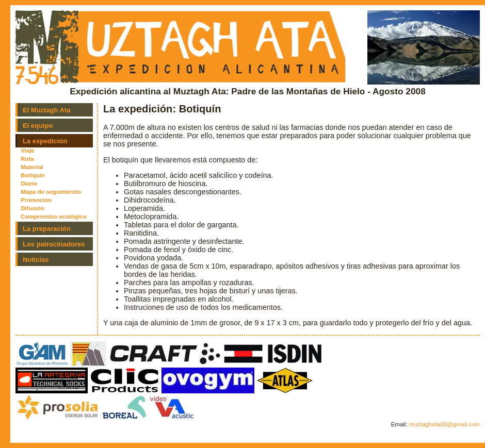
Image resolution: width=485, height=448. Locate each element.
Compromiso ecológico (54, 217)
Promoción (36, 200)
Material (32, 167)
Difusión (33, 208)
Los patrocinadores (54, 244)
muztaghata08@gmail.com (444, 424)
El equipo (38, 126)
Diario (29, 184)
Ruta (27, 159)
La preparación (47, 229)
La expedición (45, 141)
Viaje (28, 151)
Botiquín (33, 175)
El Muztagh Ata (46, 110)
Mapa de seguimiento (51, 192)
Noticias (36, 260)
